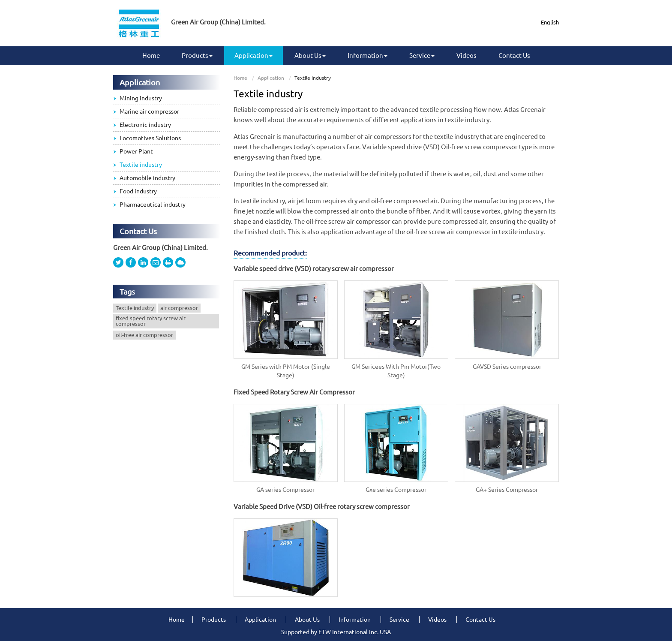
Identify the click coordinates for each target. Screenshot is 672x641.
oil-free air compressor (144, 335)
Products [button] (197, 56)
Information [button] (367, 56)
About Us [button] (310, 56)
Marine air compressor (149, 111)
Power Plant (136, 151)
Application (271, 78)
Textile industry (141, 165)
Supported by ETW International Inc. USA (336, 632)
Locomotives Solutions (150, 138)
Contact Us (514, 56)
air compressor (179, 308)
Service (399, 620)
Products (214, 620)
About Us (307, 620)
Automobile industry (147, 178)
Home (151, 56)
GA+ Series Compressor (507, 490)
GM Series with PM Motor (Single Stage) (286, 371)
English (550, 22)
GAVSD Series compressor (507, 367)
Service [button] (422, 56)
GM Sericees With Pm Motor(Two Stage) (396, 371)
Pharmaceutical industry (153, 205)
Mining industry (141, 98)
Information (355, 620)
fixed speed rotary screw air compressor (151, 321)
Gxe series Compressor (396, 490)
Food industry (138, 191)
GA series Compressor (285, 490)
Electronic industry (145, 125)
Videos (466, 56)
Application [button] (253, 56)
